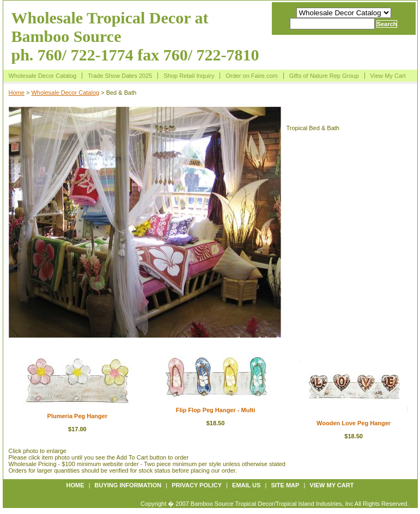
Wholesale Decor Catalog (43, 76)
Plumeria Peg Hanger (78, 416)
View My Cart (388, 76)
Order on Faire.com (251, 76)
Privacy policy (197, 485)
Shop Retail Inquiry (189, 76)
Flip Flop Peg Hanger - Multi (215, 410)
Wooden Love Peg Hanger (354, 423)
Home (17, 93)
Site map (285, 485)
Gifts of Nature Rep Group (324, 76)
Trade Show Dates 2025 (120, 76)
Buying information (128, 485)
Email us (246, 485)
